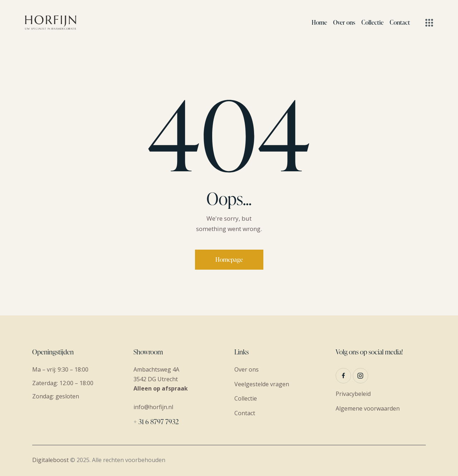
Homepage (229, 259)
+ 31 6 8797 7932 (156, 421)
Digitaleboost (50, 460)
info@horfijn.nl (153, 407)
